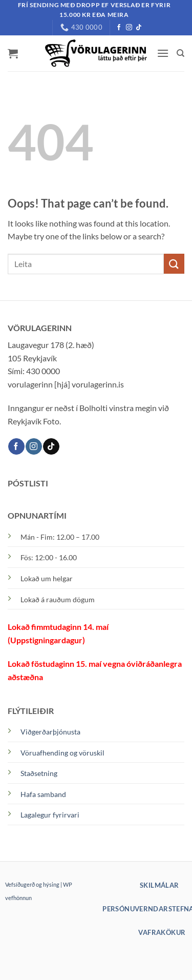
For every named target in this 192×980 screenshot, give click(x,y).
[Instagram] (129, 28)
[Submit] (174, 264)
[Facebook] (119, 28)
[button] (13, 53)
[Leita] (180, 53)
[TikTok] (139, 28)
